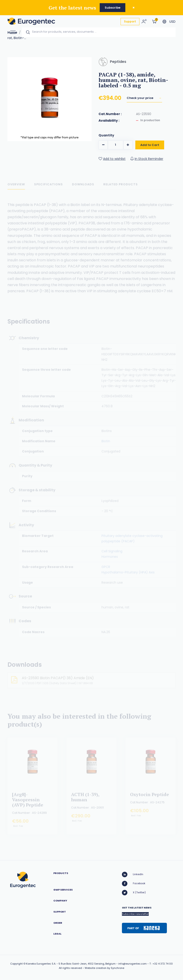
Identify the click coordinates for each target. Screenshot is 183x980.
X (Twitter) (134, 893)
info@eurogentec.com (132, 964)
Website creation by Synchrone (104, 968)
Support (130, 21)
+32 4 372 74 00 (163, 964)
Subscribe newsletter (135, 914)
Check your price (140, 98)
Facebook (134, 884)
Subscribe (113, 8)
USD (172, 22)
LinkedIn (133, 874)
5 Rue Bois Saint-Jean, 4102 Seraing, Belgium (87, 964)
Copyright (16, 964)
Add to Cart (150, 148)
